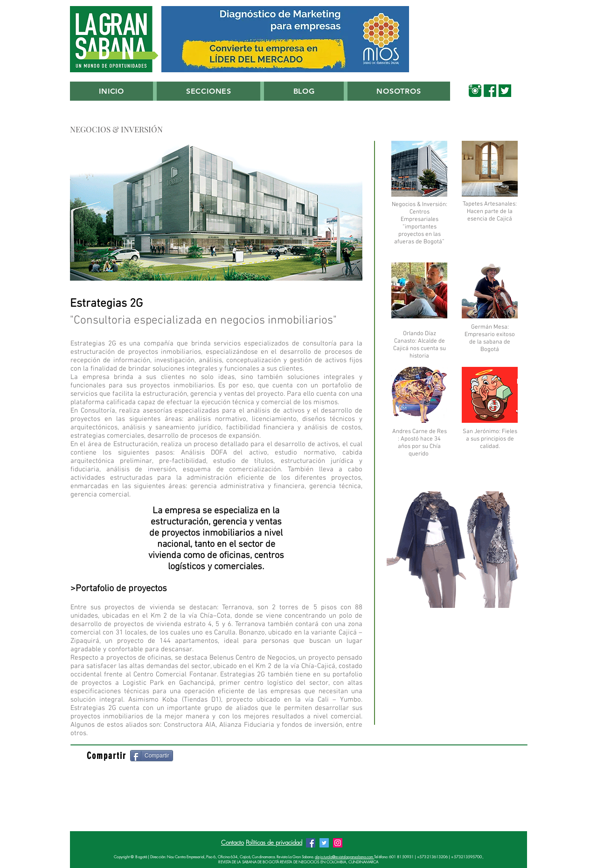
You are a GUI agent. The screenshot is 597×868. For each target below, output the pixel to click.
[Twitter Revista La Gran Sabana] (324, 843)
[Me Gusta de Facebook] (238, 756)
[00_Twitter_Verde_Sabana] (505, 91)
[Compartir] (152, 756)
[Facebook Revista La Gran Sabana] (311, 843)
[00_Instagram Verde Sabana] (475, 91)
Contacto (233, 842)
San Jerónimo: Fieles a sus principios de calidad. (490, 439)
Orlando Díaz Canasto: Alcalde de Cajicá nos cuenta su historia (420, 345)
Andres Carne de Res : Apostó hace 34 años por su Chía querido (420, 443)
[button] (208, 91)
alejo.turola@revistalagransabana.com (344, 857)
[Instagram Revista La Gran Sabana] (338, 843)
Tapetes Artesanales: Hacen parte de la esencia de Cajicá (490, 212)
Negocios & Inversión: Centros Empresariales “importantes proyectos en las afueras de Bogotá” (420, 223)
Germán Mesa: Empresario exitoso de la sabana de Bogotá (490, 338)
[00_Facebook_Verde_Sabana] (490, 91)
